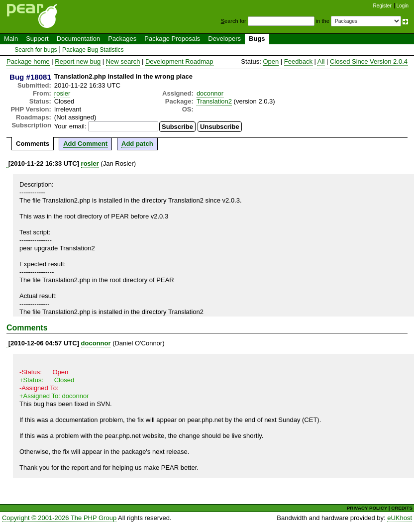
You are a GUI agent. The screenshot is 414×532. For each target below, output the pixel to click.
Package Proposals (172, 39)
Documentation (78, 39)
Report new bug (78, 61)
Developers (224, 39)
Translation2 (214, 101)
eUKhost (400, 518)
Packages (122, 39)
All (321, 61)
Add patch (137, 144)
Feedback (298, 61)
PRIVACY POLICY (367, 508)
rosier (62, 93)
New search (123, 61)
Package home (28, 61)
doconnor (210, 93)
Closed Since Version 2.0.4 (369, 61)
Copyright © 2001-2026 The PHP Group (59, 518)
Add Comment (85, 144)
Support (37, 39)
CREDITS (402, 508)
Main (11, 39)
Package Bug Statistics (93, 50)
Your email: (70, 126)
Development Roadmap (179, 61)
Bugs (257, 39)
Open (271, 61)
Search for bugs (36, 50)
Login (403, 6)
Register (382, 6)
